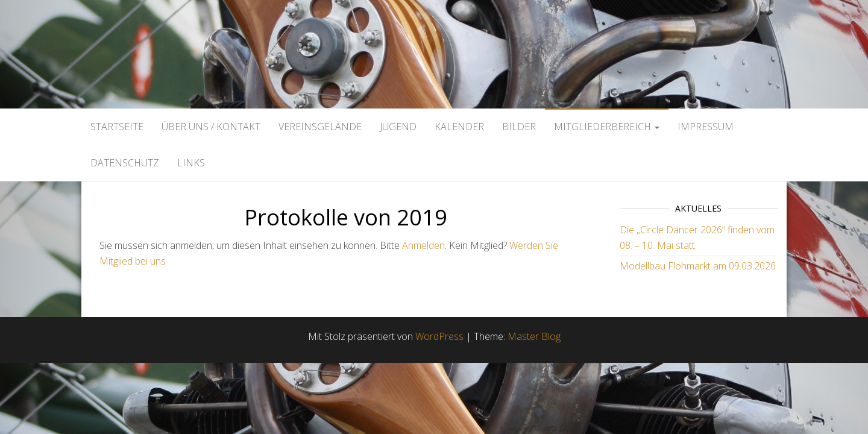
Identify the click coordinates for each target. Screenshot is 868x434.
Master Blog (534, 336)
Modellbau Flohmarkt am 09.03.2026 (698, 266)
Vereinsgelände (320, 127)
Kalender (459, 127)
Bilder (519, 127)
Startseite (117, 127)
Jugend (398, 127)
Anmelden (423, 245)
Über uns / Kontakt (211, 127)
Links (191, 163)
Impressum (706, 127)
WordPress (439, 336)
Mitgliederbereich (607, 127)
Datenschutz (125, 163)
